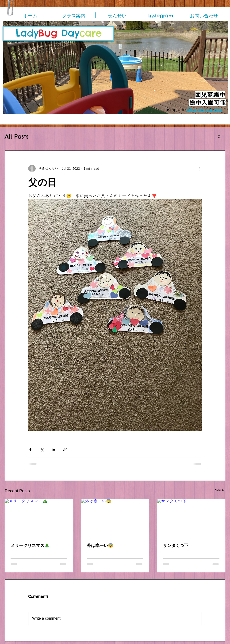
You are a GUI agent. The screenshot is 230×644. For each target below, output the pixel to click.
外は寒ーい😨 (100, 545)
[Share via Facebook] (30, 450)
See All (220, 490)
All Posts (17, 137)
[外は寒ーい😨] (115, 518)
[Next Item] (220, 68)
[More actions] (199, 169)
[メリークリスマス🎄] (39, 518)
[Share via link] (65, 450)
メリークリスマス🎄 (30, 545)
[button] (219, 136)
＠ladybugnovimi (205, 110)
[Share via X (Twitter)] (42, 450)
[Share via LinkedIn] (53, 450)
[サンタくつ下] (191, 518)
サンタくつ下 (176, 545)
